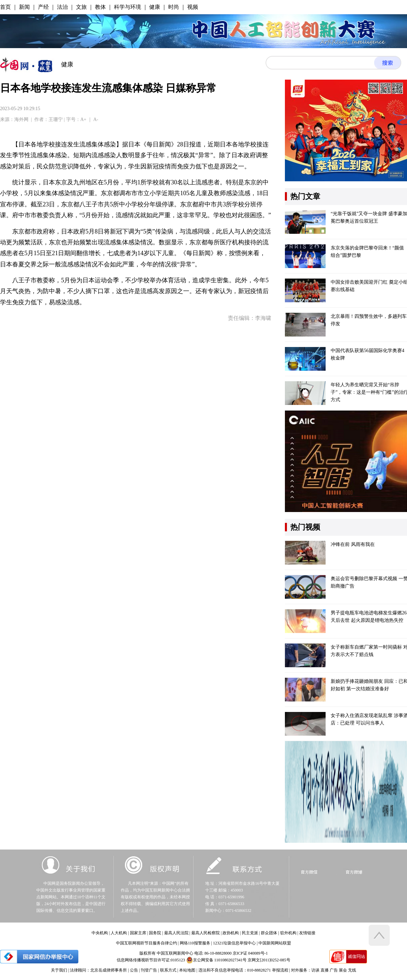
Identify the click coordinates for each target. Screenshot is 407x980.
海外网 (21, 119)
